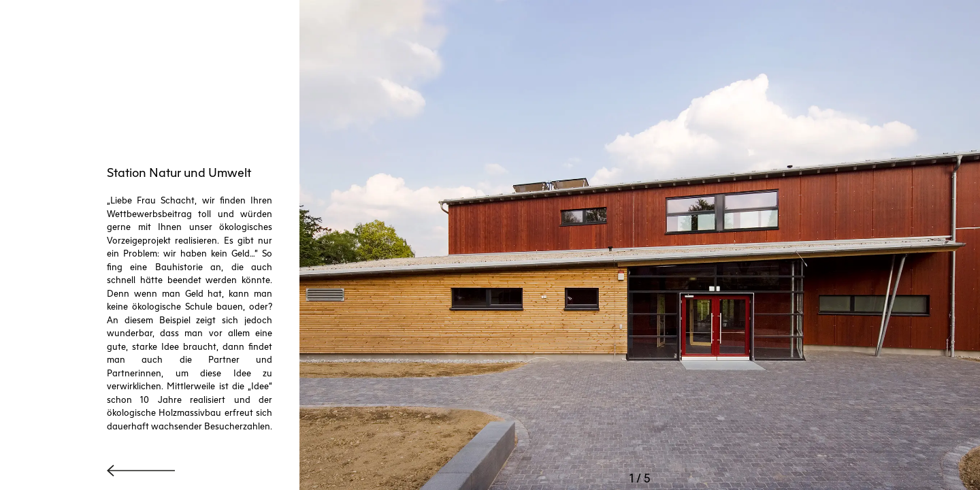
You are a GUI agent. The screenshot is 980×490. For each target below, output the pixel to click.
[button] (433, 245)
